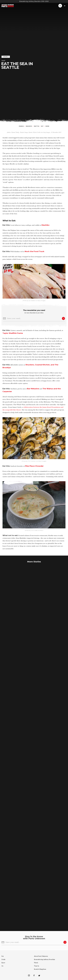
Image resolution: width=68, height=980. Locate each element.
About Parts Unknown (41, 956)
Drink (3, 959)
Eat (3, 956)
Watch (36, 963)
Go (2, 966)
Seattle (3, 61)
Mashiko (46, 225)
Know (3, 963)
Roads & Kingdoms (40, 969)
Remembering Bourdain (44, 959)
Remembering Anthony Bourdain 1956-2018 (34, 1)
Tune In (36, 966)
